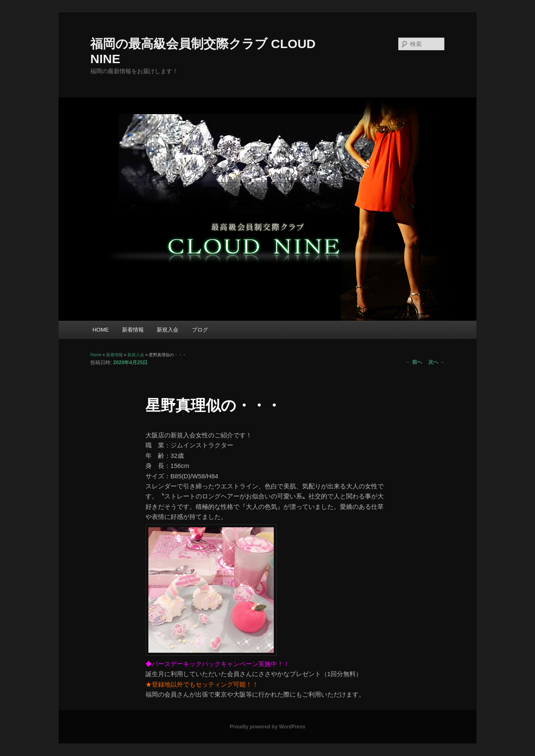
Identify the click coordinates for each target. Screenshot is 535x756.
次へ (437, 362)
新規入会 (168, 330)
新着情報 (133, 330)
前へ (414, 362)
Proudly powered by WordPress (267, 727)
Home (96, 355)
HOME (101, 330)
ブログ (200, 330)
